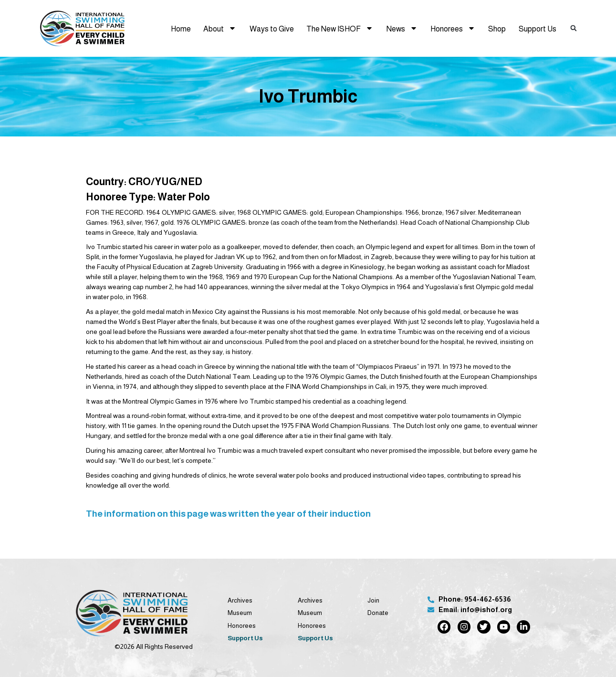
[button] (574, 29)
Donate (378, 613)
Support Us (538, 29)
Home (181, 29)
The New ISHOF (340, 28)
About (220, 28)
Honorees (453, 28)
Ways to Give (272, 29)
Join (373, 600)
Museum (240, 613)
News (402, 28)
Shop (497, 29)
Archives (240, 600)
